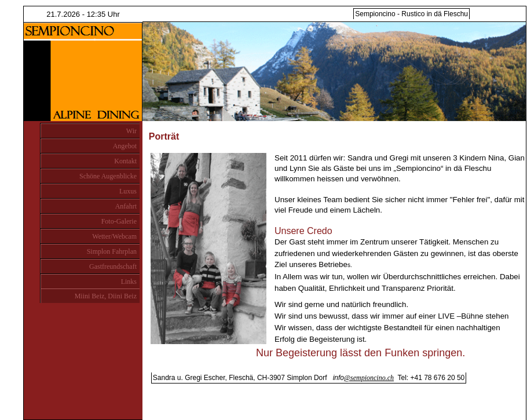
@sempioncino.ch (369, 378)
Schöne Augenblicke (108, 176)
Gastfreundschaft (113, 266)
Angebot (125, 146)
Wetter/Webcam (114, 236)
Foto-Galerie (119, 221)
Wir (131, 131)
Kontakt (125, 161)
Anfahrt (126, 206)
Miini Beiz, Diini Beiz (106, 296)
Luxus (128, 191)
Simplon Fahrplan (112, 251)
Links (129, 282)
